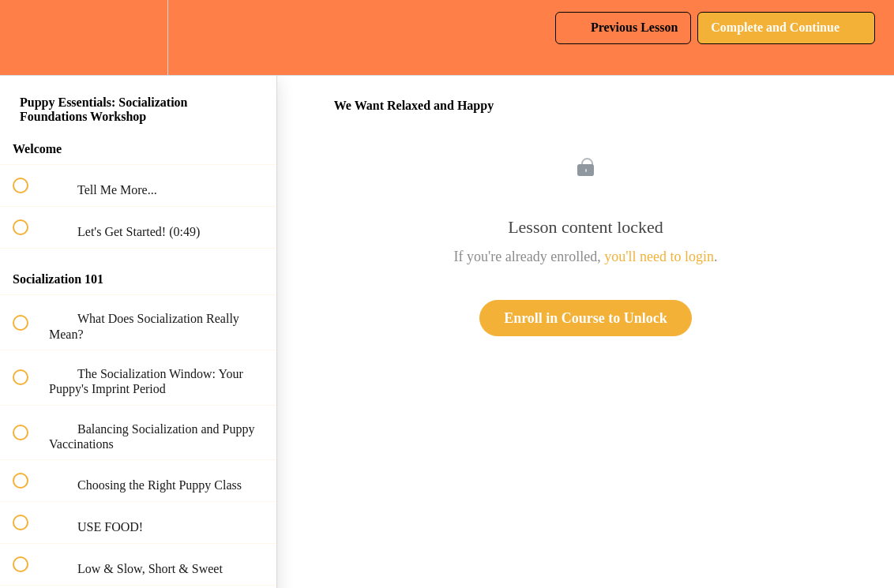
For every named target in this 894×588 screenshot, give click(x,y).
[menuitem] (138, 37)
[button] (29, 37)
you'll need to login (659, 257)
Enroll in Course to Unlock (586, 318)
